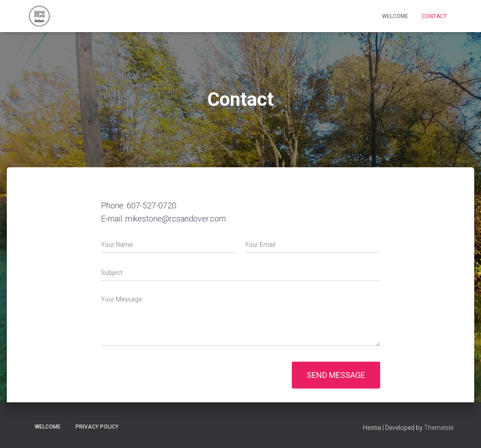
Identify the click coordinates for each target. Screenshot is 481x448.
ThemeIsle (439, 428)
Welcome (395, 16)
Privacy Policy (97, 427)
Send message (336, 375)
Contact (434, 16)
